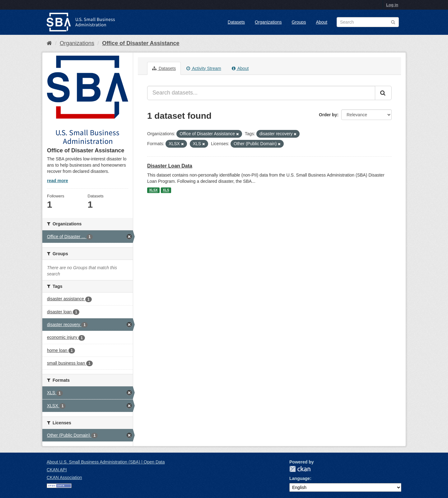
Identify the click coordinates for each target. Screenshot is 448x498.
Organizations (268, 22)
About (322, 22)
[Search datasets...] (261, 93)
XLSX (153, 190)
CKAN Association (64, 477)
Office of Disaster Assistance (141, 43)
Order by (328, 115)
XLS (166, 190)
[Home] (49, 43)
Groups (299, 22)
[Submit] (383, 93)
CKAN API (57, 470)
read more (58, 181)
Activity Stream (204, 68)
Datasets (236, 22)
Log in (392, 5)
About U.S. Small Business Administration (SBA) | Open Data (106, 462)
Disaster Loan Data (170, 166)
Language (300, 478)
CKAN (300, 469)
